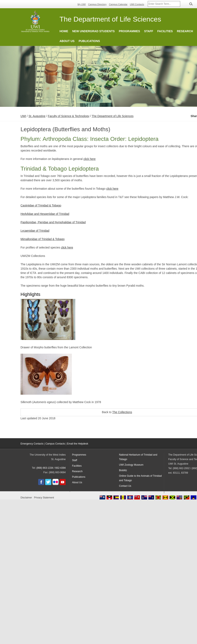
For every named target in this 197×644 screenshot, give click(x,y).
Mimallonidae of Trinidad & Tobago (43, 239)
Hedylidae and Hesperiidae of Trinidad (45, 214)
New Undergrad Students (93, 31)
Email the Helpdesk (77, 444)
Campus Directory (97, 4)
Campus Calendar (118, 4)
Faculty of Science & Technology (69, 116)
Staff (149, 31)
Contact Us (125, 486)
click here (90, 159)
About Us (67, 41)
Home (64, 31)
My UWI (82, 4)
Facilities (165, 31)
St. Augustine (37, 116)
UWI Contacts (137, 4)
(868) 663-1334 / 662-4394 (51, 468)
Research (185, 31)
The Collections (122, 412)
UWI (23, 116)
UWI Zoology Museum (131, 465)
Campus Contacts (55, 444)
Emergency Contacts (32, 444)
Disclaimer (26, 498)
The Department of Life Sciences (113, 116)
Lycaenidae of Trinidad (35, 231)
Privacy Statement (44, 498)
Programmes (129, 31)
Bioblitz (123, 470)
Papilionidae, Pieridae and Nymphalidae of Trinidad (53, 222)
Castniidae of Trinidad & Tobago (41, 205)
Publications (89, 41)
